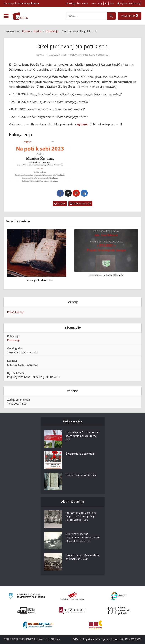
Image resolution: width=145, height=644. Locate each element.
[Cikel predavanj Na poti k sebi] (40, 162)
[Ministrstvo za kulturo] (27, 596)
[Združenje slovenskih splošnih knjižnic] (72, 611)
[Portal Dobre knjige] (38, 625)
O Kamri (77, 639)
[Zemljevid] (130, 16)
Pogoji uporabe (92, 639)
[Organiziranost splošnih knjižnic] (73, 596)
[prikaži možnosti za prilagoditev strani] (77, 3)
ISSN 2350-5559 (133, 639)
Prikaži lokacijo (16, 312)
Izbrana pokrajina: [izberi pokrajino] (21, 3)
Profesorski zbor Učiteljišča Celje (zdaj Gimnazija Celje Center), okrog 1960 (81, 516)
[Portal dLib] (27, 611)
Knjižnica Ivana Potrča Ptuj (94, 55)
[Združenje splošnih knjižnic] (95, 625)
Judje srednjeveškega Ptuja (81, 475)
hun (112, 3)
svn (94, 3)
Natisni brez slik (80, 204)
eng (100, 3)
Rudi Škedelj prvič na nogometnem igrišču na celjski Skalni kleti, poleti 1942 (83, 538)
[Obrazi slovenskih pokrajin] (118, 611)
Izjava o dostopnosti (113, 639)
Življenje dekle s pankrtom (80, 454)
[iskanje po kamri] (86, 16)
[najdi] (111, 16)
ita (106, 3)
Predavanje (14, 340)
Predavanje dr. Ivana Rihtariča (106, 275)
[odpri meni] (6, 16)
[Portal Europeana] (118, 596)
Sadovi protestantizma (39, 280)
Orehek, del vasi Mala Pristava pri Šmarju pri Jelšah (82, 557)
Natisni (60, 204)
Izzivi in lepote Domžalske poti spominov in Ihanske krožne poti (82, 436)
